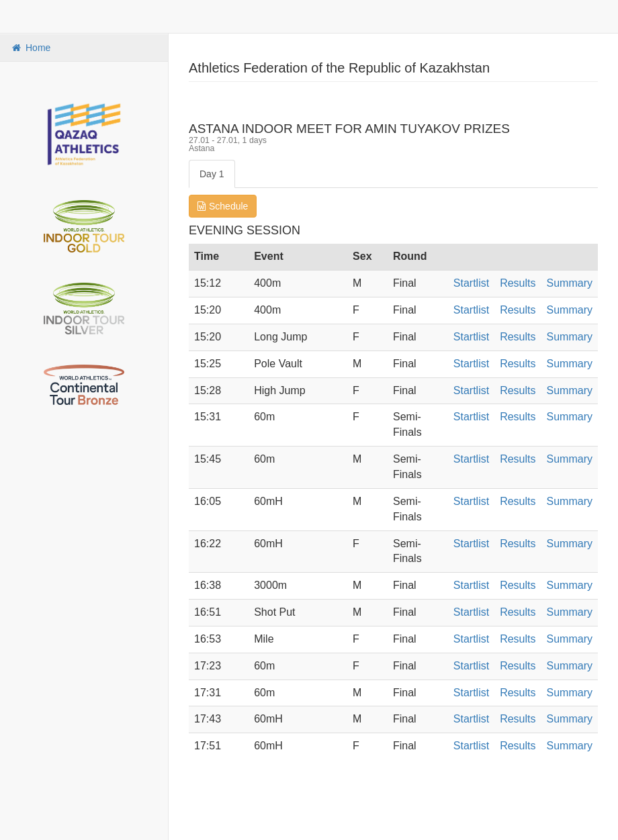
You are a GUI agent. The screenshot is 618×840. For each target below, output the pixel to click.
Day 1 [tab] (212, 174)
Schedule (223, 206)
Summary (570, 283)
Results (518, 283)
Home (30, 48)
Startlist (471, 283)
